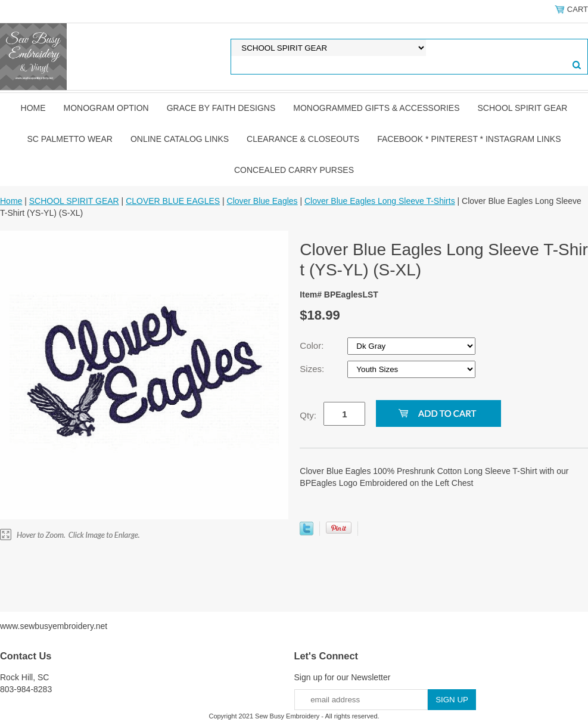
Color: (313, 345)
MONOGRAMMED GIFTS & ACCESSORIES (376, 108)
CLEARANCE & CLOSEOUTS (303, 139)
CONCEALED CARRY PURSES (294, 170)
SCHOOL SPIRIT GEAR (523, 108)
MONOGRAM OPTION (106, 108)
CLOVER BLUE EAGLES (173, 201)
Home (33, 108)
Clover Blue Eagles (262, 201)
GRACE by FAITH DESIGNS (221, 108)
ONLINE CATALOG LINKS (180, 139)
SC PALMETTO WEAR (70, 139)
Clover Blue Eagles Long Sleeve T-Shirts (380, 201)
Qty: (308, 415)
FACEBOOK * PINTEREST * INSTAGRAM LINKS (469, 139)
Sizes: (313, 369)
